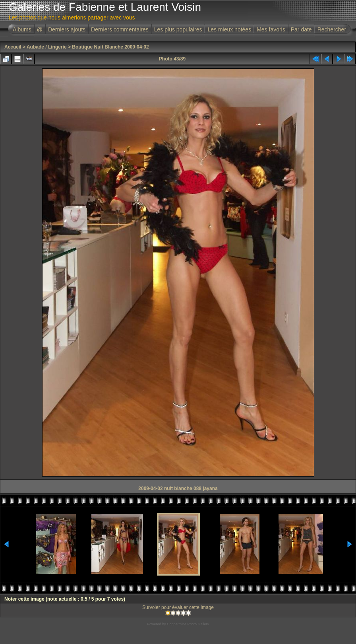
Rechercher (332, 29)
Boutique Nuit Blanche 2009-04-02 (110, 47)
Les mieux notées (229, 29)
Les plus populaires (178, 29)
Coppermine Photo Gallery (188, 624)
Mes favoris (271, 29)
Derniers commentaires (120, 29)
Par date (301, 29)
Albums (22, 29)
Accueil (13, 47)
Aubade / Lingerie (47, 47)
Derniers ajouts (67, 29)
